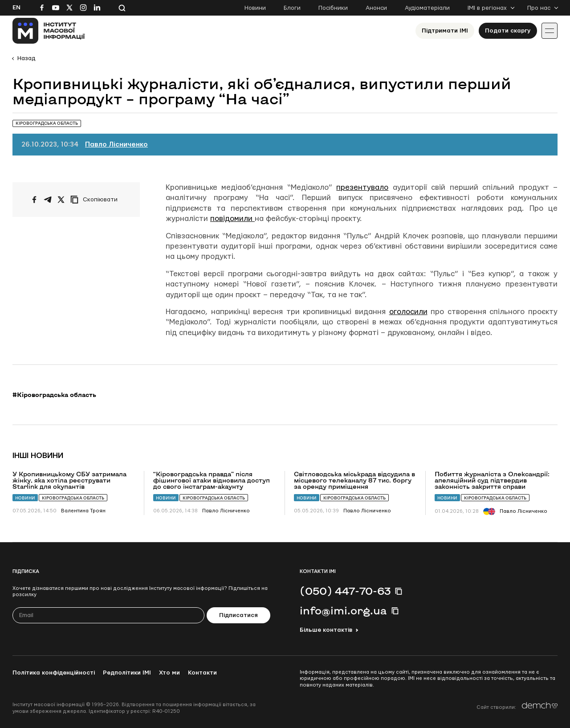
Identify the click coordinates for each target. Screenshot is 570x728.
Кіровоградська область (73, 498)
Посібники (333, 8)
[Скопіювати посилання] (96, 200)
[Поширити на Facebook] (34, 200)
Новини (255, 8)
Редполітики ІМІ (127, 673)
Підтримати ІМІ (445, 31)
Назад (26, 58)
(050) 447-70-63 (345, 591)
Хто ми (169, 673)
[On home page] (49, 31)
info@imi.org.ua (343, 610)
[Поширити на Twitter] (61, 200)
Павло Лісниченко (116, 145)
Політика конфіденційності (54, 673)
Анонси (376, 8)
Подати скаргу (508, 31)
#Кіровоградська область (54, 395)
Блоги (292, 8)
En (16, 8)
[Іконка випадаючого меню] (550, 31)
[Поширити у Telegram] (48, 200)
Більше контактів (326, 630)
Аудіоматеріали (427, 8)
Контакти (202, 673)
